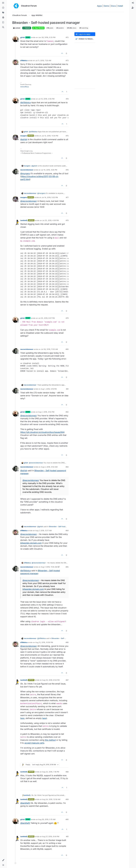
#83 (67, 467)
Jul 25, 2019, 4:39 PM (50, 220)
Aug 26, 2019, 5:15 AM (47, 819)
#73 (67, 60)
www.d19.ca (24, 87)
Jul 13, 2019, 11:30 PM (50, 136)
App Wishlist (38, 28)
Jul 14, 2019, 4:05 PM (49, 170)
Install (120, 6)
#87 (67, 680)
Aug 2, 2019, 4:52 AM (49, 467)
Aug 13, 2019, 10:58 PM (44, 642)
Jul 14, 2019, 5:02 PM (50, 197)
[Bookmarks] (3, 22)
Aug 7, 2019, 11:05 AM (49, 567)
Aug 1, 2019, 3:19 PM (49, 389)
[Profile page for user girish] (15, 39)
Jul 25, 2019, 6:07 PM (47, 318)
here (22, 718)
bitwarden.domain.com (31, 543)
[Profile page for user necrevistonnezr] (15, 171)
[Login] (133, 3)
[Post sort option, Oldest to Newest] (85, 39)
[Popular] (3, 18)
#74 (67, 99)
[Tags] (3, 13)
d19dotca (24, 60)
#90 (67, 819)
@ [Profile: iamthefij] (25, 803)
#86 (67, 642)
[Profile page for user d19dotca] (15, 62)
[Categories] (3, 3)
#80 (67, 349)
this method (50, 740)
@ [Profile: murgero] (25, 173)
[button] (3, 860)
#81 (67, 389)
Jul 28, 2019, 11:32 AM (49, 349)
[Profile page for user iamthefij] (15, 222)
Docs (113, 6)
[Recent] (3, 8)
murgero (24, 136)
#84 (67, 530)
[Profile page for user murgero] (15, 137)
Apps (99, 6)
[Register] (133, 8)
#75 (67, 136)
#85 (67, 567)
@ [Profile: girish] (24, 139)
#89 (67, 799)
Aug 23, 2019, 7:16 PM (51, 772)
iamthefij (24, 220)
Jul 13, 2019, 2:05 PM (46, 99)
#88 (67, 772)
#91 (67, 836)
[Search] (3, 27)
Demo (106, 6)
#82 (67, 412)
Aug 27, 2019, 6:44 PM (51, 836)
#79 (67, 318)
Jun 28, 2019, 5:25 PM (47, 37)
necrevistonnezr (27, 170)
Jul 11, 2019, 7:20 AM (43, 60)
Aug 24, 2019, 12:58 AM (51, 799)
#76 (67, 170)
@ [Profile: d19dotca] (26, 102)
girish (23, 37)
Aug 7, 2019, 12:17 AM (44, 530)
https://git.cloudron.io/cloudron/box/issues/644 (42, 432)
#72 (67, 37)
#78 (67, 220)
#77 (67, 197)
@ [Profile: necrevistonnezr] (29, 201)
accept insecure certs (34, 743)
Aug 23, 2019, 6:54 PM (51, 680)
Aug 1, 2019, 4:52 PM (46, 412)
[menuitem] (133, 3)
